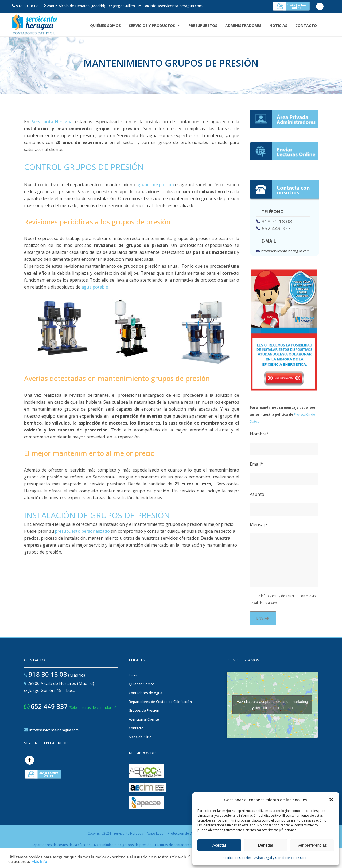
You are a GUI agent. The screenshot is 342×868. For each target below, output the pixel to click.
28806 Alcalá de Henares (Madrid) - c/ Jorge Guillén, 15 (94, 6)
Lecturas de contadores (173, 845)
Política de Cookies (237, 858)
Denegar (266, 845)
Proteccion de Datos (183, 833)
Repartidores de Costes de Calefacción (160, 702)
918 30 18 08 (27, 6)
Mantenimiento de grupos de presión (123, 845)
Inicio (133, 675)
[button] (331, 800)
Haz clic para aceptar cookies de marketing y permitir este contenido (272, 705)
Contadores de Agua (145, 693)
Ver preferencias (312, 845)
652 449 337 (276, 228)
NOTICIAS (278, 26)
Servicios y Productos (155, 26)
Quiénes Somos (105, 26)
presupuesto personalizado (82, 531)
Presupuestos (203, 26)
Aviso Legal (156, 833)
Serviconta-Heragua (52, 122)
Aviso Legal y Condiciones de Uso (280, 858)
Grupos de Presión (144, 710)
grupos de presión (156, 185)
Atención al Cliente (144, 719)
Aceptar (219, 845)
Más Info (39, 862)
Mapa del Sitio (140, 737)
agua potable (95, 287)
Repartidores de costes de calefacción (61, 845)
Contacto (306, 26)
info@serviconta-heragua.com (176, 6)
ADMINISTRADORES (243, 26)
